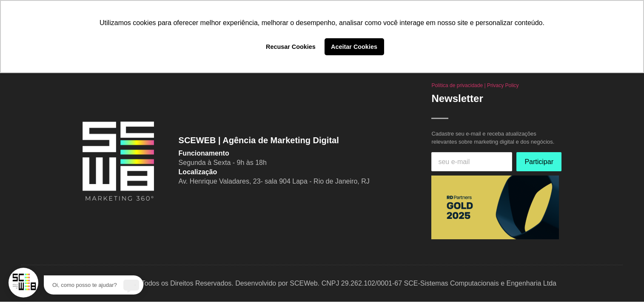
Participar (539, 162)
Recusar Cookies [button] (291, 47)
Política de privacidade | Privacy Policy (475, 85)
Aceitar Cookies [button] (354, 47)
